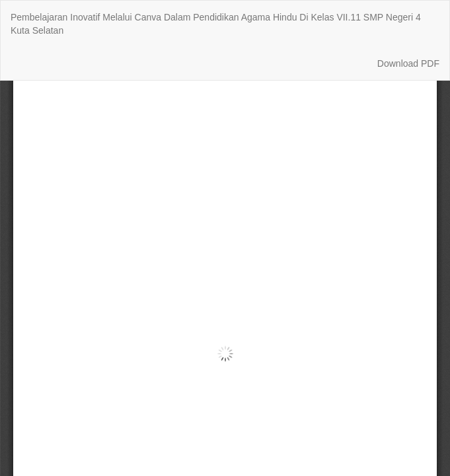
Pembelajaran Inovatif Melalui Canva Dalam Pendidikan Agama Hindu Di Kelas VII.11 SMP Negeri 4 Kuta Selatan (216, 24)
